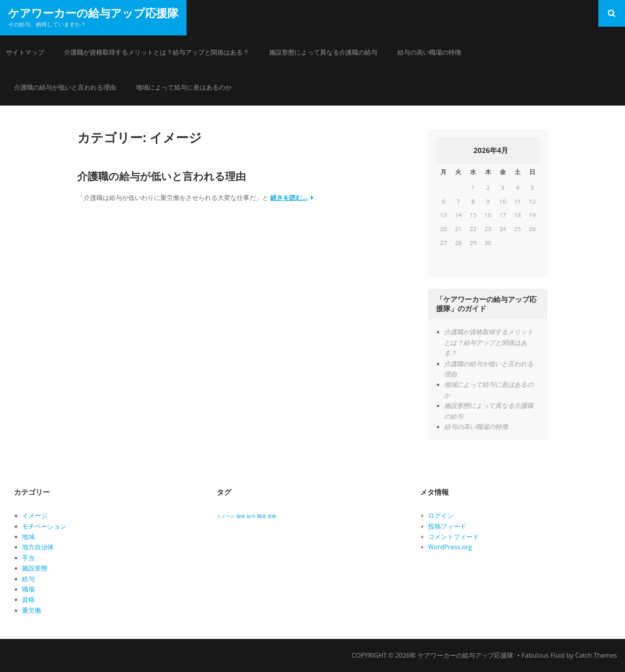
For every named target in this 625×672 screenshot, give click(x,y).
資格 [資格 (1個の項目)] (272, 516)
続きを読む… (289, 198)
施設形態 (35, 568)
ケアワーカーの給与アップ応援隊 (93, 13)
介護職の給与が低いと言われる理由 (65, 87)
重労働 (31, 610)
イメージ (35, 515)
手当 (28, 558)
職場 (28, 589)
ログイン (441, 515)
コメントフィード (454, 537)
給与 (28, 579)
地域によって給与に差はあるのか (184, 87)
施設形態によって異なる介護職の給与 (323, 52)
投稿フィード (447, 526)
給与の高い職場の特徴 (429, 52)
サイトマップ (25, 52)
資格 (28, 600)
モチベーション (44, 526)
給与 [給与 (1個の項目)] (251, 516)
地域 (28, 537)
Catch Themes (596, 655)
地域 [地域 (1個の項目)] (240, 516)
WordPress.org (450, 547)
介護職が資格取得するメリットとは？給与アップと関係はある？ (157, 52)
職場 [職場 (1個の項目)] (261, 516)
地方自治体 (38, 547)
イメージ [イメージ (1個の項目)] (226, 516)
